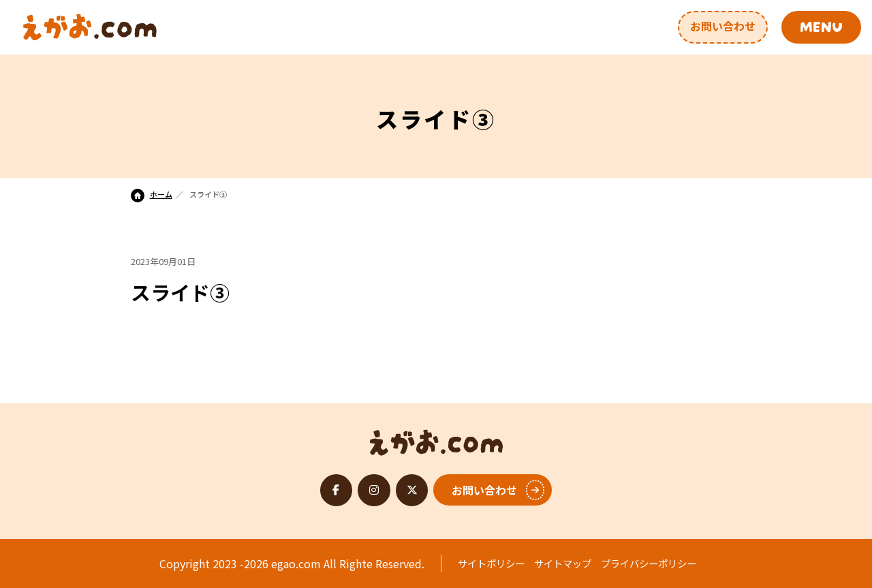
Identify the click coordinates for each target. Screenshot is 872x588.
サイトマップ (563, 563)
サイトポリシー (491, 563)
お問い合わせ (723, 26)
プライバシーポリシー (649, 563)
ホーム (152, 194)
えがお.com (436, 439)
